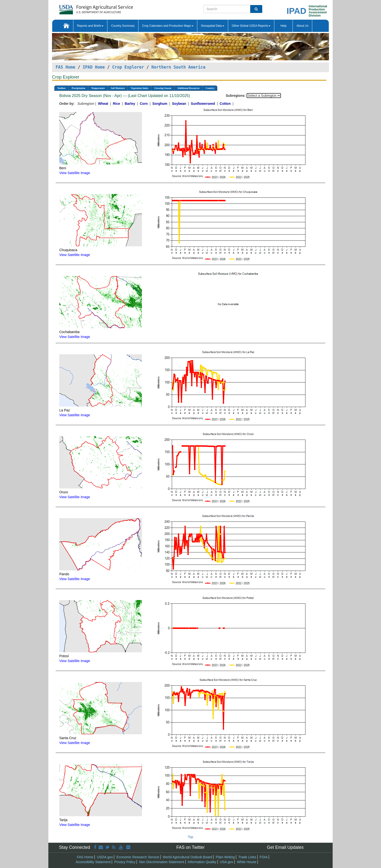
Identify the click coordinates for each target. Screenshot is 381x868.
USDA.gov (105, 857)
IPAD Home (94, 67)
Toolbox (61, 88)
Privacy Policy (125, 862)
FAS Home (65, 67)
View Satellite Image (75, 173)
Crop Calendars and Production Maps (168, 26)
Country (210, 88)
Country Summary (123, 26)
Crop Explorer (128, 67)
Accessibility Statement (93, 862)
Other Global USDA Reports (251, 26)
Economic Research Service (138, 857)
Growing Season (163, 88)
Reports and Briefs (90, 26)
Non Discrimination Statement (161, 862)
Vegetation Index (139, 88)
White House (247, 862)
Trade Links (247, 857)
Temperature (98, 88)
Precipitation (78, 88)
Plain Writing (225, 857)
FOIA (264, 857)
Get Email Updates (285, 847)
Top (191, 837)
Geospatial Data (213, 26)
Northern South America (178, 67)
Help (283, 26)
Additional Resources (188, 88)
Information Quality (202, 862)
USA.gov (227, 862)
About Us (302, 26)
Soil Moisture (118, 88)
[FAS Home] (84, 8)
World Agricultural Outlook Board (187, 857)
